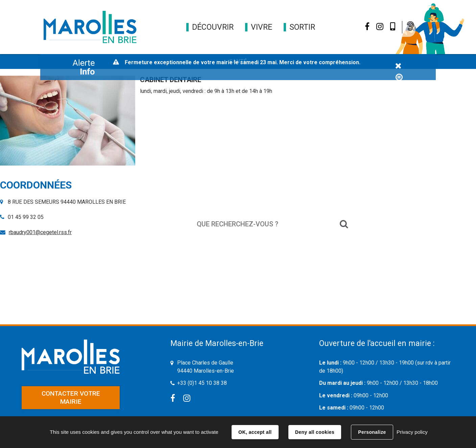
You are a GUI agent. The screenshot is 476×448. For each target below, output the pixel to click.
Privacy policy (412, 432)
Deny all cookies (315, 432)
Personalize (372, 432)
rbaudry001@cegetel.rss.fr (40, 232)
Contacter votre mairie (71, 397)
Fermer (398, 66)
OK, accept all (255, 432)
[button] (213, 27)
